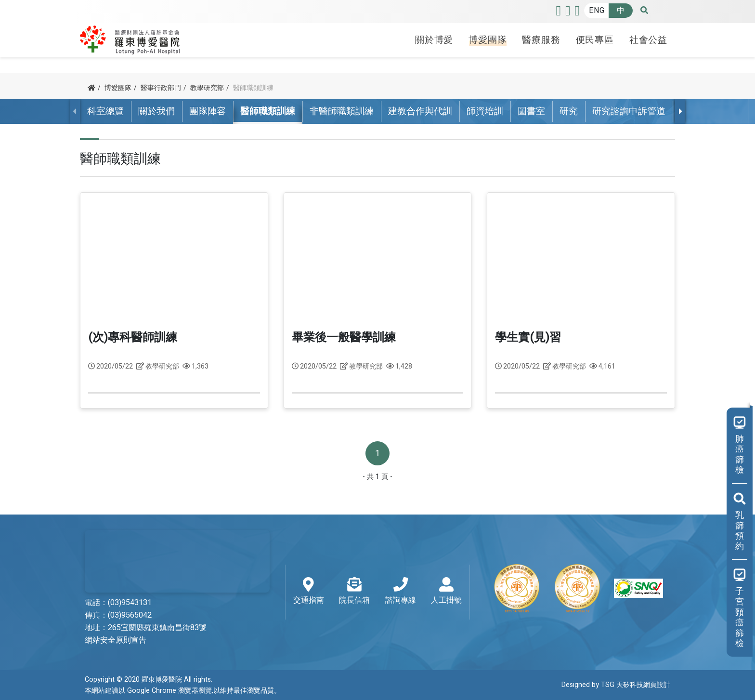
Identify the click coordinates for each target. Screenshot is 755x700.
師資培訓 (485, 111)
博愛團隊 (488, 40)
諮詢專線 (401, 592)
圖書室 (531, 111)
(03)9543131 (130, 603)
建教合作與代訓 (420, 111)
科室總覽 (105, 111)
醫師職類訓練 (268, 111)
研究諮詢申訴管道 (629, 111)
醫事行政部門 (161, 88)
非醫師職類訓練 (342, 111)
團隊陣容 (208, 111)
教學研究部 (207, 88)
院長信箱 (354, 592)
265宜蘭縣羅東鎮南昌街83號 (157, 628)
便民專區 (595, 40)
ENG (597, 11)
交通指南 (309, 592)
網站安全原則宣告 (116, 640)
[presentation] (680, 111)
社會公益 (648, 40)
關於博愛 (434, 40)
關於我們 (156, 111)
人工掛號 (446, 592)
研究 (569, 111)
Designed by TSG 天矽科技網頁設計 (616, 685)
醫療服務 (541, 40)
